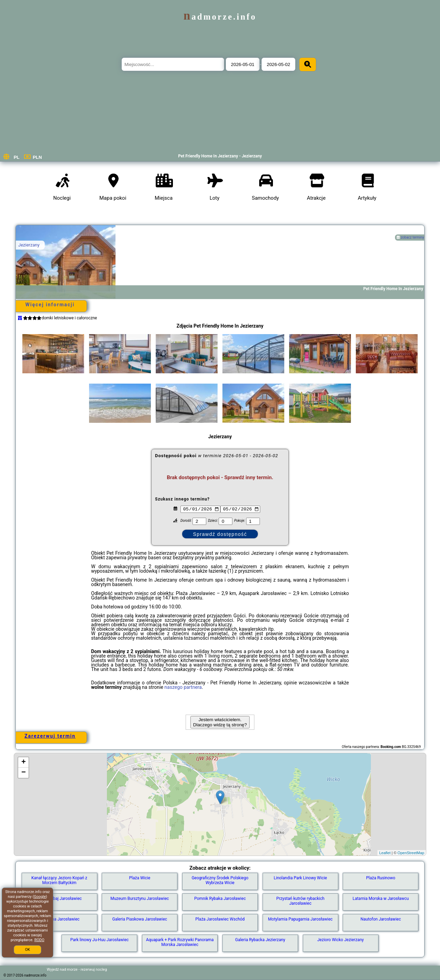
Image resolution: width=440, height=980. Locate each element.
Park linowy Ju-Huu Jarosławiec (99, 940)
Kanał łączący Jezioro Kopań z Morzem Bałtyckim (59, 880)
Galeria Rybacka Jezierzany (260, 940)
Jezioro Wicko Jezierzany (340, 940)
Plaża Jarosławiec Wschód (220, 919)
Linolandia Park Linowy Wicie (300, 878)
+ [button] (24, 762)
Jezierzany (29, 245)
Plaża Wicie (140, 878)
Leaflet (385, 853)
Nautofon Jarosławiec (381, 919)
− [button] (24, 773)
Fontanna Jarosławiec (59, 919)
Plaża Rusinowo (381, 878)
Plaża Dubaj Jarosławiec (59, 899)
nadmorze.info (220, 17)
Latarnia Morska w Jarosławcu (381, 899)
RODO (39, 940)
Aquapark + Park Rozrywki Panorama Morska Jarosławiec (180, 942)
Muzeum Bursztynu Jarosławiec (140, 899)
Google (40, 897)
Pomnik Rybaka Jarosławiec (220, 899)
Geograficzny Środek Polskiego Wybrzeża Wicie (220, 880)
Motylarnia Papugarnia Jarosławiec (300, 919)
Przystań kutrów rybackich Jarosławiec (300, 901)
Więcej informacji (50, 305)
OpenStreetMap (411, 853)
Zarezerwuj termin (50, 736)
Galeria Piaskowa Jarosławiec (140, 919)
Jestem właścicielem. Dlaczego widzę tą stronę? (220, 722)
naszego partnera (183, 687)
